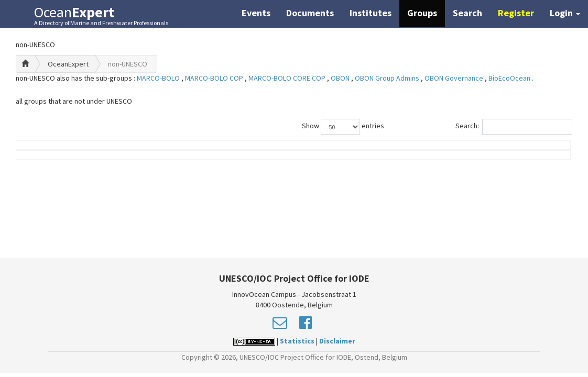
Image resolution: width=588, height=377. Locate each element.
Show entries (343, 127)
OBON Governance (455, 78)
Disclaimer (337, 341)
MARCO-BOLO (159, 78)
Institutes (371, 13)
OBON (341, 78)
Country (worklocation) (518, 156)
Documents (310, 13)
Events (256, 13)
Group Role (428, 161)
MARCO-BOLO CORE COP (288, 78)
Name (58, 161)
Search (467, 13)
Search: (514, 127)
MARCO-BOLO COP (215, 78)
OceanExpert (68, 64)
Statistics (297, 341)
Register (516, 13)
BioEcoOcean (510, 78)
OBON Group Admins (388, 78)
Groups (422, 13)
